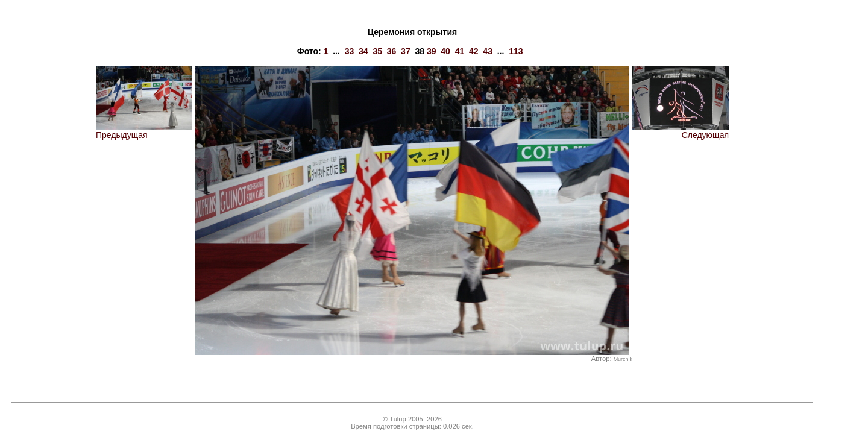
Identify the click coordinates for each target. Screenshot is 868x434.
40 (445, 51)
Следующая (681, 131)
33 (350, 51)
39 (432, 51)
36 (392, 51)
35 (377, 51)
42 (474, 51)
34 (363, 51)
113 (516, 51)
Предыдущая (144, 131)
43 (488, 51)
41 (460, 51)
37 (406, 51)
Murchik (623, 359)
